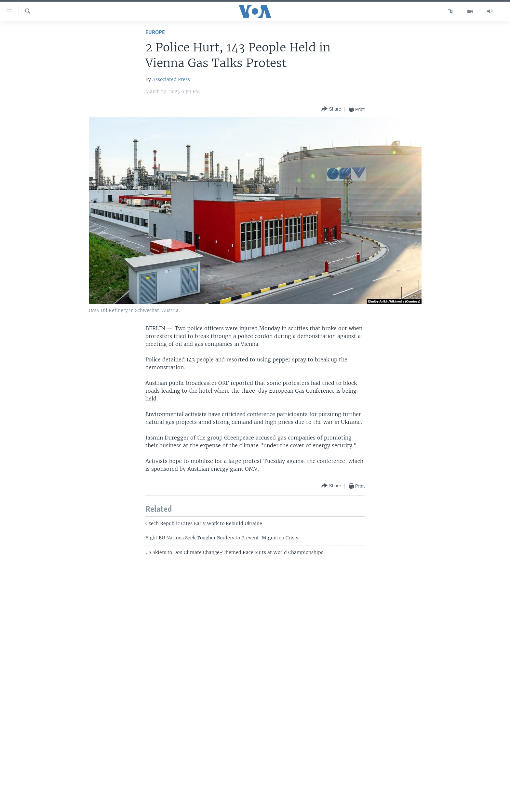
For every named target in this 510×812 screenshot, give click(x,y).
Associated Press (171, 79)
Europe (155, 33)
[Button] (331, 109)
